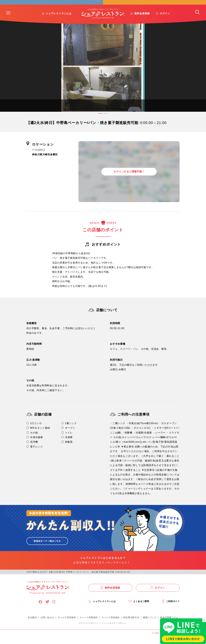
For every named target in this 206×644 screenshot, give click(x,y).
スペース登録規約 (111, 625)
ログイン (165, 21)
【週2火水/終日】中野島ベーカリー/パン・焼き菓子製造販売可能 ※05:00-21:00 (89, 579)
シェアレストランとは (59, 21)
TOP (29, 579)
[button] (8, 20)
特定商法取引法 (131, 625)
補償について (150, 625)
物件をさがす (39, 579)
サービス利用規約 (67, 625)
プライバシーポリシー (89, 631)
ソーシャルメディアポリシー (114, 631)
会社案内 (32, 625)
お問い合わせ (47, 625)
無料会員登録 (142, 21)
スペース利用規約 (89, 625)
